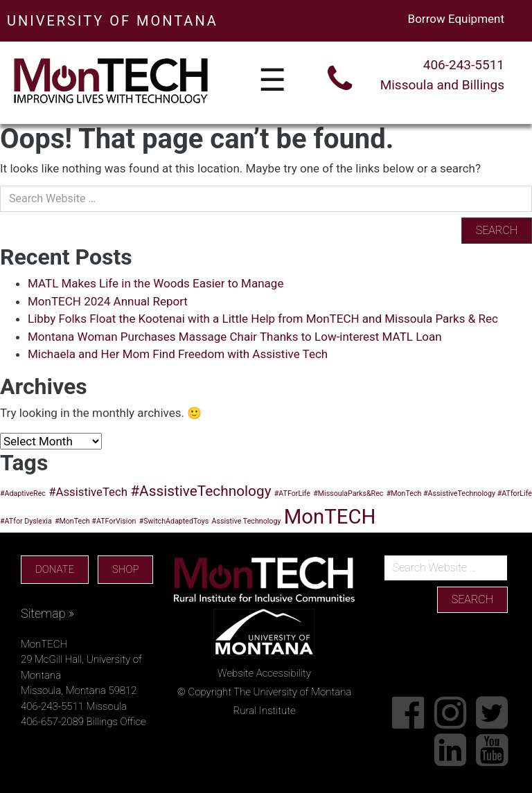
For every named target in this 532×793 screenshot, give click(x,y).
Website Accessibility (264, 673)
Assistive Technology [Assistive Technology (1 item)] (247, 521)
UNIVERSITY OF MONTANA (113, 21)
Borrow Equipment (456, 19)
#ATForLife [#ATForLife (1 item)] (292, 493)
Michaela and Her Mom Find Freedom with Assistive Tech (178, 354)
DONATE (55, 569)
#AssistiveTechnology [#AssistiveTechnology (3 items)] (201, 491)
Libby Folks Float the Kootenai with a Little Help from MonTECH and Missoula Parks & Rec (263, 319)
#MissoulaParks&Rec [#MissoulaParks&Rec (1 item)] (348, 493)
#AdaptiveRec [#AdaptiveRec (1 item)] (23, 493)
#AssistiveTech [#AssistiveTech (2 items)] (88, 492)
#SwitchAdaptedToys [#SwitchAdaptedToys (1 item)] (174, 521)
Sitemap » (47, 613)
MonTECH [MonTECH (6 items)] (330, 517)
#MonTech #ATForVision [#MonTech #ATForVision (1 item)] (96, 521)
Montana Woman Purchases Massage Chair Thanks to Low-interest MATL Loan (235, 337)
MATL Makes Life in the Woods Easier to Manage (156, 283)
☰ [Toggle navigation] (272, 81)
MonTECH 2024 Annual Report (108, 301)
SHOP (125, 569)
